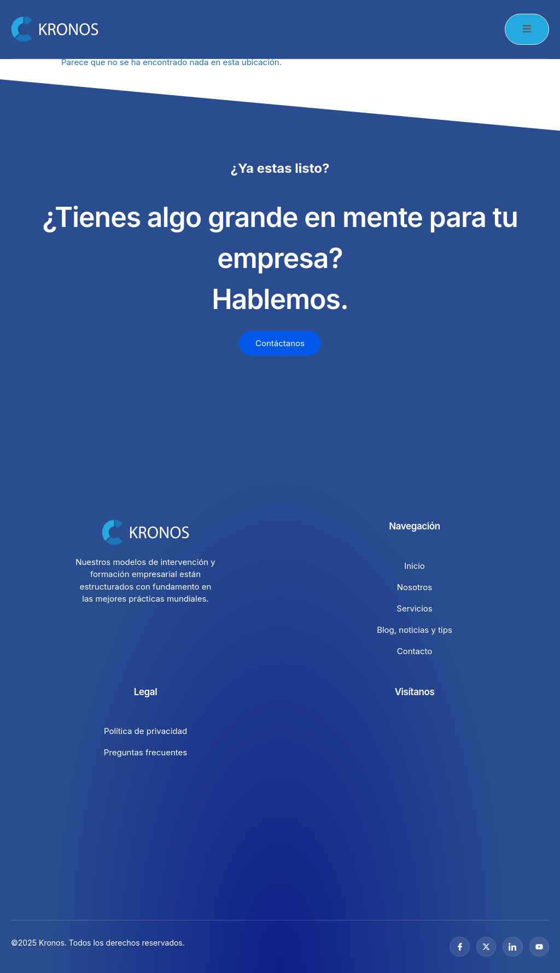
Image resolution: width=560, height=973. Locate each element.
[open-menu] (527, 29)
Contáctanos (280, 343)
